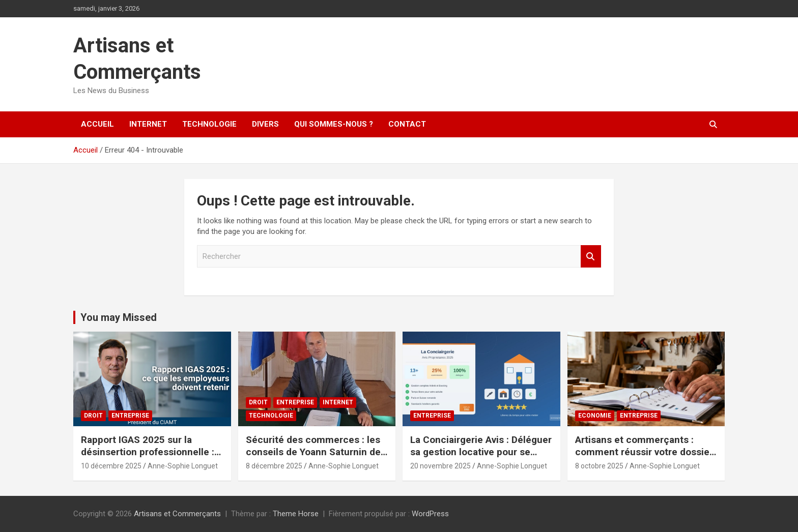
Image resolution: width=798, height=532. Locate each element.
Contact (407, 124)
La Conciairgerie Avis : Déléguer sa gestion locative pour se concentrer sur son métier (481, 452)
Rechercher (591, 257)
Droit (93, 416)
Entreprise (130, 416)
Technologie (209, 124)
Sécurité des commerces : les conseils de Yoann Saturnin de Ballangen (313, 452)
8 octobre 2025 (599, 466)
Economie (595, 416)
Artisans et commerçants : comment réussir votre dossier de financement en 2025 (644, 452)
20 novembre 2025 (440, 466)
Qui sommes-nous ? (334, 124)
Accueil (97, 124)
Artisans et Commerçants (177, 514)
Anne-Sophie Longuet (183, 466)
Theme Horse (296, 514)
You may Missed (119, 317)
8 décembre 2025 (274, 466)
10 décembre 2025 (111, 466)
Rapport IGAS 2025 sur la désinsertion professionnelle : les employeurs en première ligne (148, 459)
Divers (265, 124)
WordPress (430, 514)
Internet (148, 124)
